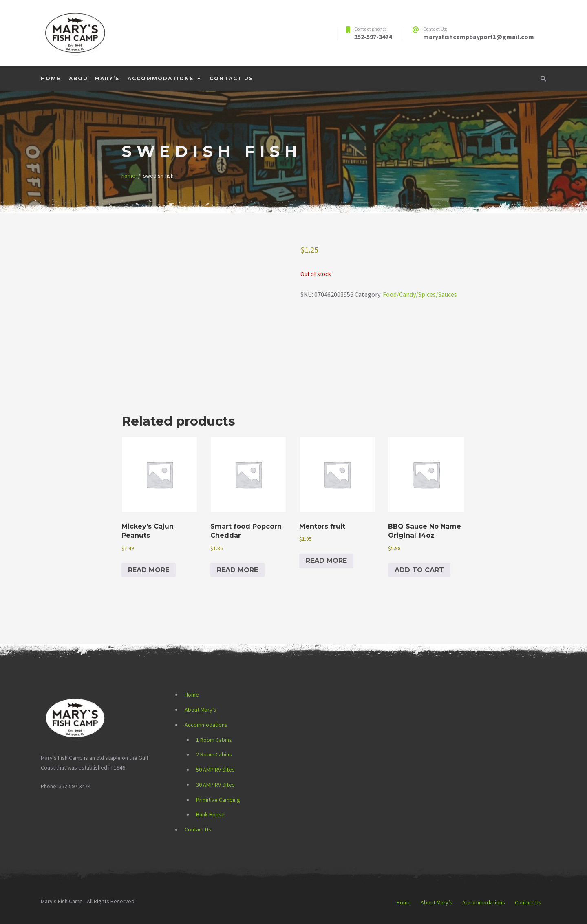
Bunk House (210, 814)
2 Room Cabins (214, 754)
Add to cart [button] (419, 570)
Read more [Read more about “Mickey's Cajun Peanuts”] (149, 570)
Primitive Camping (218, 800)
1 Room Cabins (214, 740)
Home (51, 78)
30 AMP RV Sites (215, 785)
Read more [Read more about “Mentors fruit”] (326, 561)
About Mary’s (94, 78)
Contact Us (231, 78)
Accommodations (161, 78)
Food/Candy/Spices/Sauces (420, 294)
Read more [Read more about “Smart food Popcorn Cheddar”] (237, 570)
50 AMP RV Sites (215, 770)
